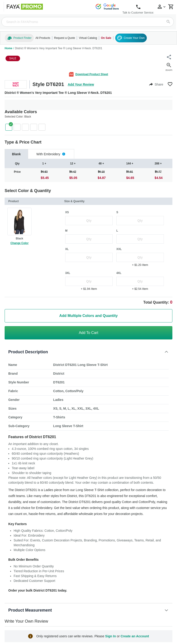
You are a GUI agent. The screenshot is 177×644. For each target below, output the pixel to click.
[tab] (16, 154)
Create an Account (135, 636)
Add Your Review (81, 84)
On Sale (106, 38)
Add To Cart (88, 333)
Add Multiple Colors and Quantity (88, 316)
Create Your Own (131, 38)
